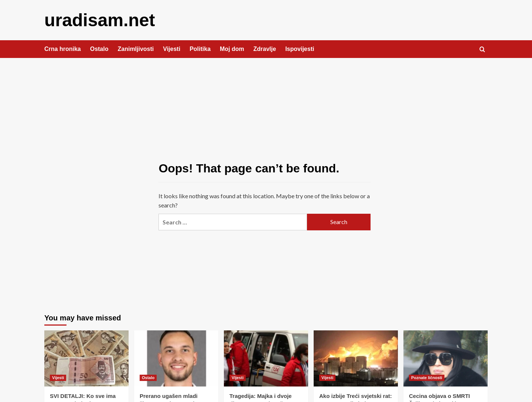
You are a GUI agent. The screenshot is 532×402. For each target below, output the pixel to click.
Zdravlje (265, 49)
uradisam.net (100, 20)
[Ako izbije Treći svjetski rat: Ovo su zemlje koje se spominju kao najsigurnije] (356, 358)
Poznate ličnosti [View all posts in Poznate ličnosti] (427, 377)
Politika (200, 49)
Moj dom (232, 49)
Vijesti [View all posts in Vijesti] (58, 377)
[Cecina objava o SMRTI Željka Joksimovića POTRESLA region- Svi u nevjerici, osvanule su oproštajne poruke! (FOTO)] (446, 358)
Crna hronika (63, 49)
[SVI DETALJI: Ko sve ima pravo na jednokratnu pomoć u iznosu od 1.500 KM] (86, 358)
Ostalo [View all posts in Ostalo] (148, 377)
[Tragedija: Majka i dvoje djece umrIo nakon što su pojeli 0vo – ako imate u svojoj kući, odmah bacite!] (266, 358)
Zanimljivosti (136, 49)
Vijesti (172, 49)
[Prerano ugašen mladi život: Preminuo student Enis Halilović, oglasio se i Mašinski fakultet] (176, 358)
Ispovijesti (300, 49)
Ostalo (99, 49)
